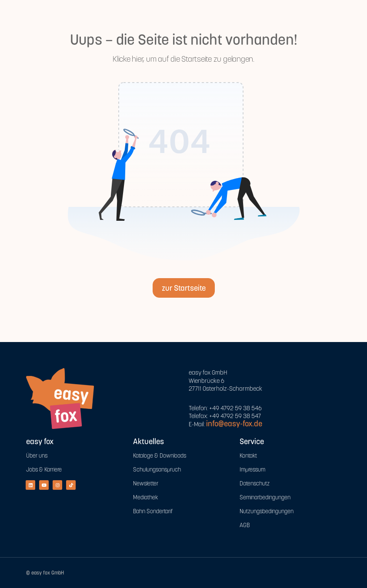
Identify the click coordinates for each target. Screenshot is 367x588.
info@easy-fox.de (234, 424)
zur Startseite (184, 288)
